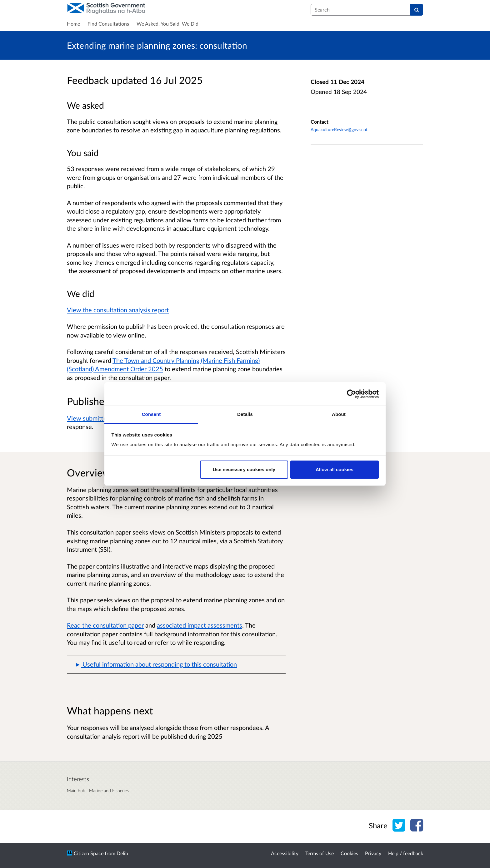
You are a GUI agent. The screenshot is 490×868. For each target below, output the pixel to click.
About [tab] (339, 414)
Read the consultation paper (105, 625)
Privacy (373, 853)
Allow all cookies (335, 469)
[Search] (417, 10)
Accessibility (285, 853)
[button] (176, 664)
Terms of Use (320, 853)
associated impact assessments (200, 625)
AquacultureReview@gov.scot (339, 129)
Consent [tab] (151, 414)
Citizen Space (89, 853)
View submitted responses (103, 418)
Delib (122, 853)
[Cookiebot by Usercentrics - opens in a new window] (351, 394)
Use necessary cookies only (244, 469)
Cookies (349, 853)
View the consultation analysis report (118, 310)
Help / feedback (406, 853)
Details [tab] (245, 414)
